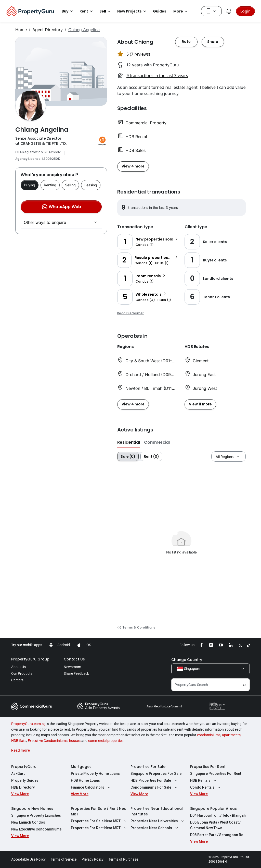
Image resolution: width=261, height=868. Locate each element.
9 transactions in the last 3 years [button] (157, 76)
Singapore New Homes (32, 809)
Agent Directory (48, 30)
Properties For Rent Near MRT (99, 828)
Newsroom (72, 667)
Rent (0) (151, 456)
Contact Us (74, 659)
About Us (18, 667)
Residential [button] (129, 442)
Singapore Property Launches (36, 815)
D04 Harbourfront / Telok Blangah (218, 815)
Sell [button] (106, 11)
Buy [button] (68, 11)
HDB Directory (23, 787)
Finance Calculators (91, 787)
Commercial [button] (157, 442)
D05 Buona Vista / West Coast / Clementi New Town (215, 825)
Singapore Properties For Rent (216, 774)
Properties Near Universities (158, 821)
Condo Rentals (206, 787)
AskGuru (18, 774)
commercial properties (106, 741)
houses (75, 741)
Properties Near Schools (155, 828)
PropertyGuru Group (30, 659)
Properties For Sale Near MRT (99, 821)
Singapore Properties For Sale (156, 774)
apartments (231, 735)
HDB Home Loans (85, 780)
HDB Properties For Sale (154, 780)
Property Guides (25, 780)
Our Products (22, 673)
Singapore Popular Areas (213, 809)
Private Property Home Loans (95, 774)
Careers (17, 680)
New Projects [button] (133, 11)
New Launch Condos (28, 822)
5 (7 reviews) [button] (138, 54)
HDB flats (19, 741)
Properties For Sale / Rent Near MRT (99, 811)
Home (21, 30)
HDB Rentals (204, 780)
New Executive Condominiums (36, 829)
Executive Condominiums (48, 741)
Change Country (187, 660)
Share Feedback (76, 673)
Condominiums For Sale (154, 787)
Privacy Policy (93, 859)
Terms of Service (64, 859)
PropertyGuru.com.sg (28, 724)
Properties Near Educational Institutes (157, 811)
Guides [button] (160, 11)
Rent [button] (87, 11)
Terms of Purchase (123, 859)
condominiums (209, 735)
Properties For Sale (148, 767)
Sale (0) (128, 456)
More (181, 11)
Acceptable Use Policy (28, 859)
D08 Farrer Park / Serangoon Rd (217, 835)
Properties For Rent (208, 767)
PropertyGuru (24, 767)
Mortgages (81, 767)
